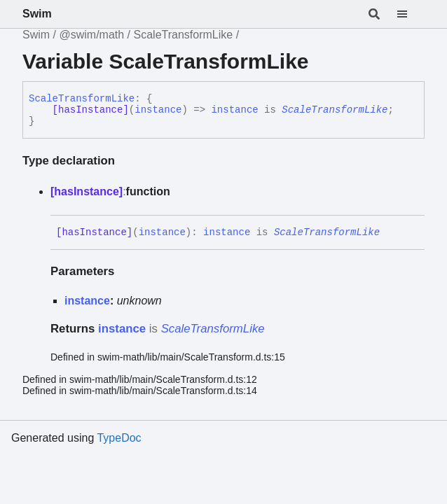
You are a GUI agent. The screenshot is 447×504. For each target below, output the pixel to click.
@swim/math (91, 35)
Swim (37, 14)
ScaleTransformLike (184, 35)
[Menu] (411, 14)
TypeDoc (119, 438)
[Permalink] (390, 232)
